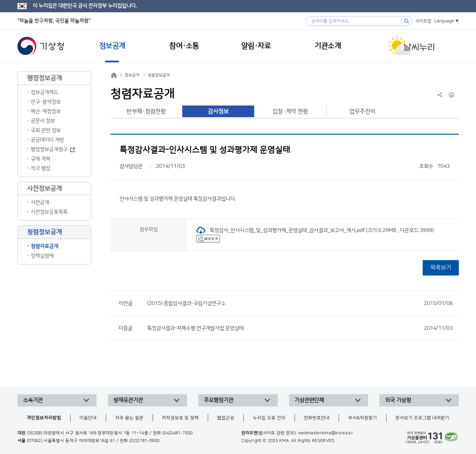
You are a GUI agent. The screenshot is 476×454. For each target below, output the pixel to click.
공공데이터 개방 (47, 140)
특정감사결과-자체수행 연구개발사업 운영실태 (300, 328)
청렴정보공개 (159, 75)
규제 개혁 (40, 159)
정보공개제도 (44, 92)
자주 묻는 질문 (129, 418)
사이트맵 (423, 21)
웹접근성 (226, 418)
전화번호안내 (317, 418)
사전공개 (40, 202)
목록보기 (441, 268)
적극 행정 (40, 168)
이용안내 (88, 418)
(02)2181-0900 (145, 441)
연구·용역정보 (46, 102)
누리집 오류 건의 (269, 418)
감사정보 (218, 112)
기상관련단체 (309, 400)
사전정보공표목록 (49, 212)
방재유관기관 (128, 400)
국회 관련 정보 (46, 130)
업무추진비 (362, 112)
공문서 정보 (43, 121)
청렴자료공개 (44, 246)
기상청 (41, 46)
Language (444, 21)
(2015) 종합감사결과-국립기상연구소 (300, 303)
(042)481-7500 (178, 433)
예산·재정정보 (46, 111)
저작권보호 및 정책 (180, 418)
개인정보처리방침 (44, 418)
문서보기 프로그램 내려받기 (422, 418)
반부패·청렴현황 (146, 112)
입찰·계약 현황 (290, 112)
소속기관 (33, 400)
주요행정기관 (219, 400)
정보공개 (132, 75)
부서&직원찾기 (363, 418)
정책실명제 (42, 256)
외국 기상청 (398, 400)
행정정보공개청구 (49, 149)
